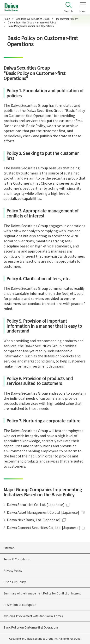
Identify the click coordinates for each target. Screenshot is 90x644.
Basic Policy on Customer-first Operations (31, 627)
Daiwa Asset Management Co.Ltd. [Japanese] (43, 512)
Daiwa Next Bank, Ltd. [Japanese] (34, 520)
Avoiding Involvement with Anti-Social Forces (33, 616)
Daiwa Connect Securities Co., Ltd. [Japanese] (43, 528)
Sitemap (9, 548)
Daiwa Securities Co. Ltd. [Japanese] (36, 505)
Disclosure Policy (15, 582)
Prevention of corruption (20, 604)
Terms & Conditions (17, 559)
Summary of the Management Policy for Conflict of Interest (42, 593)
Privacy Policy (13, 570)
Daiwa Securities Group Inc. (11, 7)
